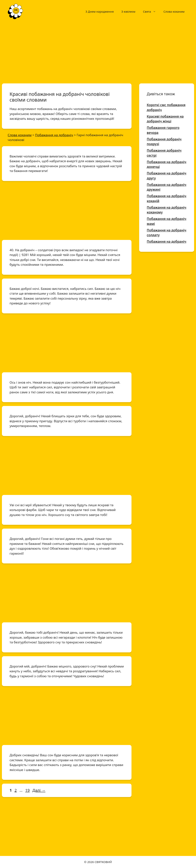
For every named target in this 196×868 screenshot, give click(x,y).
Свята (151, 11)
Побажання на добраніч (167, 242)
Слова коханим (174, 11)
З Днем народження (100, 11)
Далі (39, 790)
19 (28, 790)
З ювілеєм (128, 11)
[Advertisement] (98, 51)
